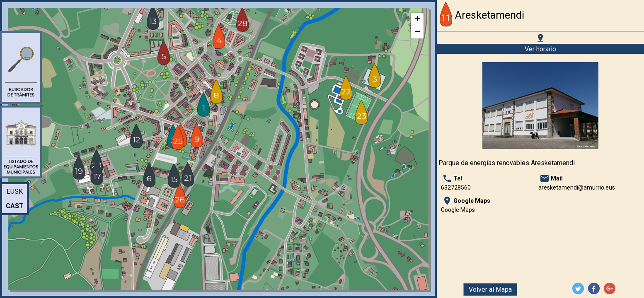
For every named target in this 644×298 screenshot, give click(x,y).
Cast (15, 206)
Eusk (15, 191)
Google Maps (458, 210)
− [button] (418, 32)
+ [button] (418, 19)
